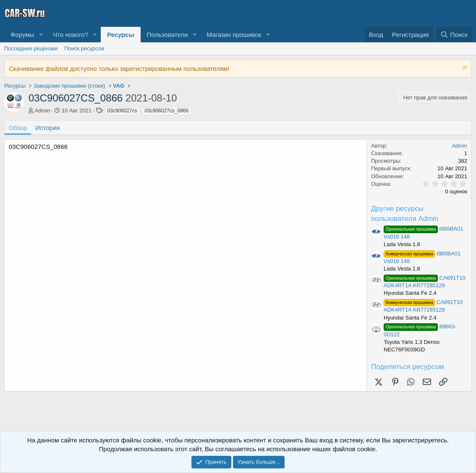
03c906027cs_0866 (166, 111)
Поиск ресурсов (84, 48)
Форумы (22, 35)
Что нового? (71, 35)
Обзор (18, 128)
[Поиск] (454, 35)
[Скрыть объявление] (464, 69)
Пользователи (167, 35)
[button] (41, 35)
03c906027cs (122, 111)
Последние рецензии (31, 48)
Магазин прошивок (234, 35)
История (47, 128)
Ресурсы (121, 35)
